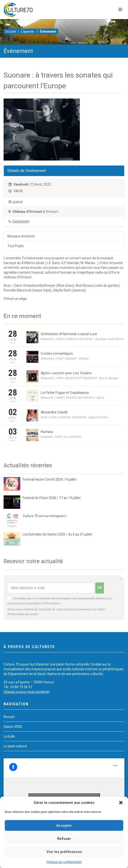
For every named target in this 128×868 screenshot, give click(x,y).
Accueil (11, 31)
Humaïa (47, 432)
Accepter (64, 826)
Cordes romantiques (57, 353)
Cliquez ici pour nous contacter (27, 692)
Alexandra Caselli (54, 412)
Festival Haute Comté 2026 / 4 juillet (50, 479)
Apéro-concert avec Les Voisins (66, 373)
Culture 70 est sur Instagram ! (45, 516)
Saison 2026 (13, 727)
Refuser (64, 839)
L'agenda (27, 31)
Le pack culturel (15, 746)
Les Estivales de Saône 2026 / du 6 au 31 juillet (57, 534)
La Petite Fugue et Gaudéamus (65, 393)
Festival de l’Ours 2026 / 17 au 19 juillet (52, 498)
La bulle (9, 736)
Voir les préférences (64, 852)
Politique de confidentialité (64, 862)
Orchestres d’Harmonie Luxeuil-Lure (69, 334)
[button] (121, 803)
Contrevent (21, 221)
